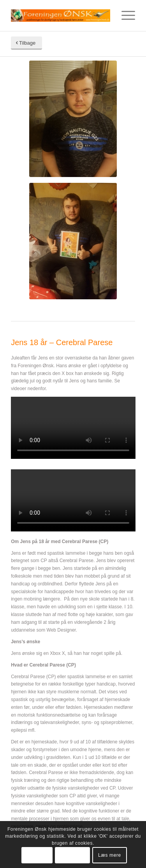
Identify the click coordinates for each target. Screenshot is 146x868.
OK (37, 855)
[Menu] (124, 16)
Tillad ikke (72, 855)
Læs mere (110, 855)
